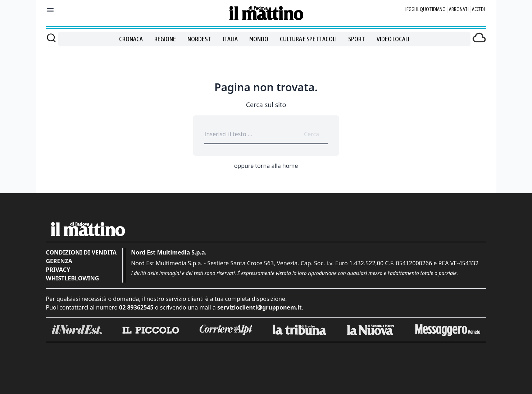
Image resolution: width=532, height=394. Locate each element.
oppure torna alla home (266, 166)
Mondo (259, 39)
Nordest (199, 39)
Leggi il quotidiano (425, 9)
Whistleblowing (73, 278)
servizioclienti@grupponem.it (260, 307)
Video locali (393, 39)
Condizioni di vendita (81, 252)
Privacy (58, 270)
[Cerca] (51, 38)
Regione (165, 39)
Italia (230, 39)
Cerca (312, 134)
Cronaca (131, 39)
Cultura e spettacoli (308, 39)
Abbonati (459, 9)
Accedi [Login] (478, 9)
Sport (357, 39)
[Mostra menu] (50, 10)
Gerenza (59, 261)
